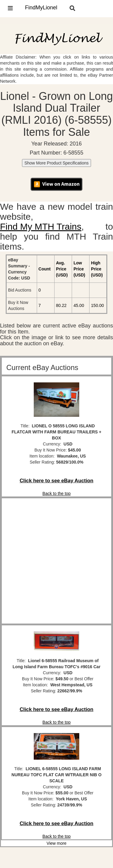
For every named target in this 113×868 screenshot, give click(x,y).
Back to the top (56, 493)
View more (57, 843)
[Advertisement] (56, 561)
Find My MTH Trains (41, 227)
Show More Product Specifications (56, 163)
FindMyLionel (41, 8)
